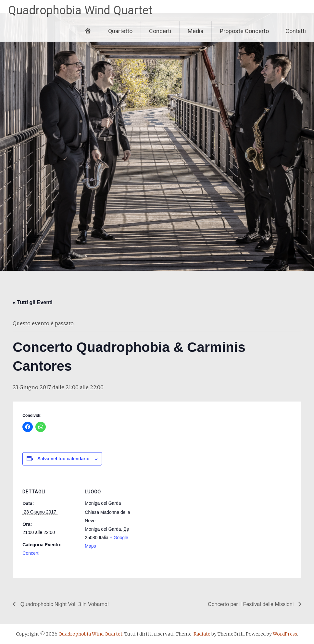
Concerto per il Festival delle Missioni (251, 604)
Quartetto (120, 31)
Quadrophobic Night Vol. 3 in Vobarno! (64, 604)
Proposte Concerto (244, 31)
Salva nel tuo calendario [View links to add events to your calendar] (63, 459)
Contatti (296, 31)
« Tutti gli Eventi (32, 302)
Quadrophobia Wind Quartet (80, 10)
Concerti (160, 31)
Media (195, 31)
